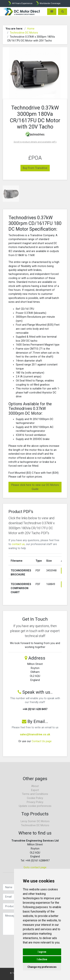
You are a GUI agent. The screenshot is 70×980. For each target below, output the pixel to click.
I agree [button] (42, 952)
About (35, 786)
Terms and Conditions (35, 794)
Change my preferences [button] (42, 967)
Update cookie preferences (35, 806)
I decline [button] (42, 959)
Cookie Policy (35, 798)
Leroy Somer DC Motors (35, 821)
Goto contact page (35, 867)
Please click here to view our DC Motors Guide (35, 487)
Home (31, 29)
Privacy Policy (35, 802)
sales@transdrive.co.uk (35, 734)
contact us (18, 544)
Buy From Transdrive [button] (35, 168)
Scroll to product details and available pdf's (35, 142)
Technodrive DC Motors (24, 33)
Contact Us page (42, 741)
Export (35, 790)
